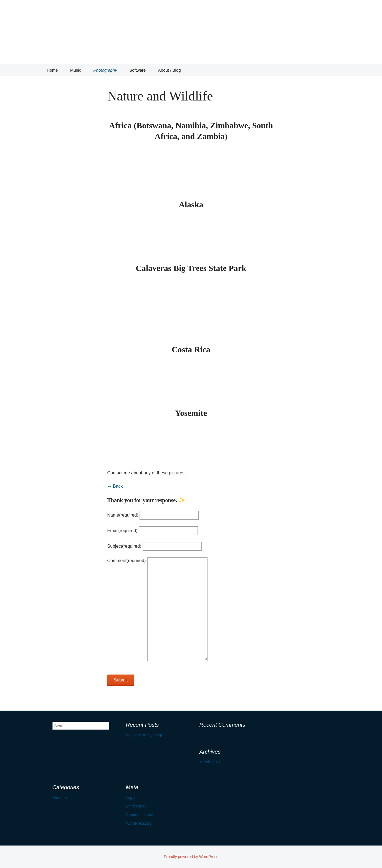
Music (76, 70)
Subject (124, 546)
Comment (127, 561)
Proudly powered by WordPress (191, 857)
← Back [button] (115, 486)
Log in (131, 797)
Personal (60, 797)
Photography (105, 70)
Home (52, 70)
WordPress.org (139, 823)
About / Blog (170, 70)
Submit (121, 680)
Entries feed (136, 806)
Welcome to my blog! (144, 735)
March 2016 (210, 762)
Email (122, 531)
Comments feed (140, 815)
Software (137, 70)
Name (123, 515)
